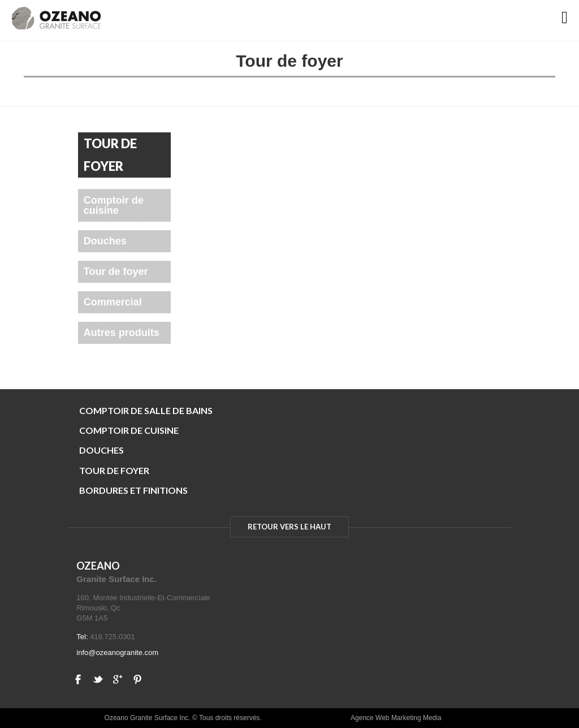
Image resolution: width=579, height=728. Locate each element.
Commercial (113, 302)
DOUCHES (101, 450)
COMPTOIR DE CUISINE (129, 430)
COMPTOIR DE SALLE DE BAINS (146, 410)
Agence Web (370, 718)
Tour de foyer (116, 272)
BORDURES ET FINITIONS (133, 490)
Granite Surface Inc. (116, 579)
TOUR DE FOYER (114, 470)
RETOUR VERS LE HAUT (289, 527)
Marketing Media (416, 718)
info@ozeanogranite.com (117, 652)
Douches (105, 241)
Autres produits (122, 333)
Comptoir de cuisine (114, 205)
